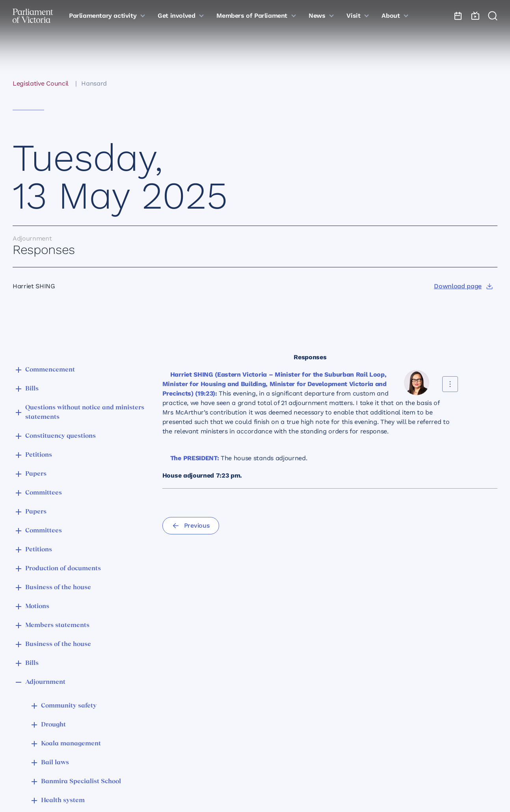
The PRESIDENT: (195, 458)
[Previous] (191, 526)
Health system (63, 801)
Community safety (69, 706)
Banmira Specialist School (81, 782)
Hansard (94, 83)
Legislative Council (41, 83)
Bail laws (55, 763)
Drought (53, 725)
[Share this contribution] (450, 384)
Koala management (71, 744)
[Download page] (463, 286)
